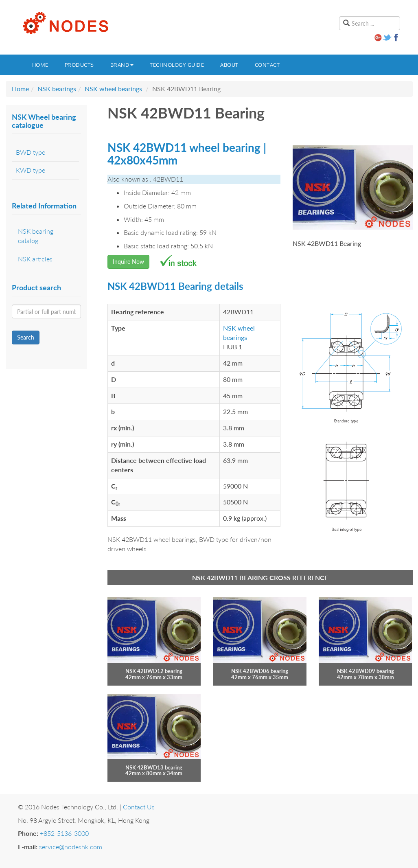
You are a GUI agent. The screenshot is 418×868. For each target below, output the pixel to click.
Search (26, 337)
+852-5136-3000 (64, 833)
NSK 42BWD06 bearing (260, 671)
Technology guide (177, 65)
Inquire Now (128, 262)
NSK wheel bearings (113, 89)
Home (40, 65)
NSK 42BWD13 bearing (154, 767)
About (229, 65)
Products (79, 65)
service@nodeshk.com (71, 847)
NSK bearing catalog (36, 236)
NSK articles (35, 259)
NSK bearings (57, 89)
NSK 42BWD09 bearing (365, 671)
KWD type (31, 170)
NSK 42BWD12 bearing (154, 671)
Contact (267, 65)
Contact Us (139, 807)
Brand (122, 65)
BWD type (31, 152)
